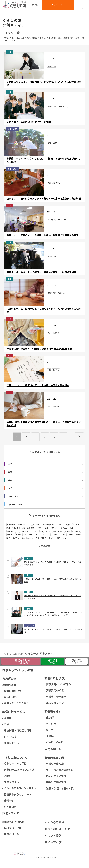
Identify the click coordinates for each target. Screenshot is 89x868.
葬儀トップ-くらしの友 (18, 670)
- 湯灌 (6, 724)
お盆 (65, 538)
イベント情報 (53, 836)
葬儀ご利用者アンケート (60, 829)
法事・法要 (13, 496)
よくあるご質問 (54, 823)
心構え (46, 528)
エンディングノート (41, 535)
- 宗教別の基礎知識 (52, 782)
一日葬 (62, 535)
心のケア (76, 525)
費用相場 (10, 535)
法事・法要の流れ (29, 528)
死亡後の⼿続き (15, 504)
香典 (23, 538)
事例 (59, 538)
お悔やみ (10, 531)
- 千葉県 (49, 736)
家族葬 (18, 535)
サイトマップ (53, 843)
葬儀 (10, 480)
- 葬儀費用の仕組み (52, 697)
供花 (25, 535)
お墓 (10, 488)
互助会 (44, 538)
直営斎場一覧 (53, 749)
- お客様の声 (9, 807)
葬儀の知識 (11, 525)
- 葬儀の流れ (9, 697)
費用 (30, 535)
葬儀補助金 (63, 528)
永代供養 (70, 535)
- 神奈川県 (51, 724)
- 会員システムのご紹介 (9, 703)
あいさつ (30, 538)
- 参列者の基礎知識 (52, 776)
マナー (48, 531)
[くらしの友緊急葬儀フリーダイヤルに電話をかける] (21, 662)
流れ (17, 531)
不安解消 (54, 528)
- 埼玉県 (49, 730)
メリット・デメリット (30, 531)
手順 (42, 531)
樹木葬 (78, 535)
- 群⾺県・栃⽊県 (52, 742)
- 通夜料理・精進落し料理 (9, 731)
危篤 (39, 528)
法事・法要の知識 (14, 528)
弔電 (37, 538)
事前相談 (54, 535)
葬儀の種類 (76, 531)
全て (10, 464)
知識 (71, 528)
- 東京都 (49, 717)
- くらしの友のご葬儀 (9, 764)
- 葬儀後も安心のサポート (9, 795)
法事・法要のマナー (49, 525)
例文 (60, 525)
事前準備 (16, 538)
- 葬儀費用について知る (52, 684)
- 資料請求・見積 (9, 828)
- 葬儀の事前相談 (9, 691)
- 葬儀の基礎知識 (52, 764)
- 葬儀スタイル (9, 782)
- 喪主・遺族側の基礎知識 (52, 770)
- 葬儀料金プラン (52, 703)
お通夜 (67, 531)
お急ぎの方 (9, 679)
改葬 (9, 538)
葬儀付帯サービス (14, 712)
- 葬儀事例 (8, 801)
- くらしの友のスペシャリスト (9, 788)
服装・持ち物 (58, 531)
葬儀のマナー (22, 525)
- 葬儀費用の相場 (52, 690)
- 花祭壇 (7, 718)
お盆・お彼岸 (34, 525)
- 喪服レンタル (9, 743)
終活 (10, 472)
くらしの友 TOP (13, 653)
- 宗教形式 (8, 776)
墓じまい (52, 538)
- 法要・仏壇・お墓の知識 (52, 789)
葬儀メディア (11, 814)
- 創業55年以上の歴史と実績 (9, 770)
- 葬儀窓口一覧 (9, 834)
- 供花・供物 (9, 737)
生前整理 (67, 525)
